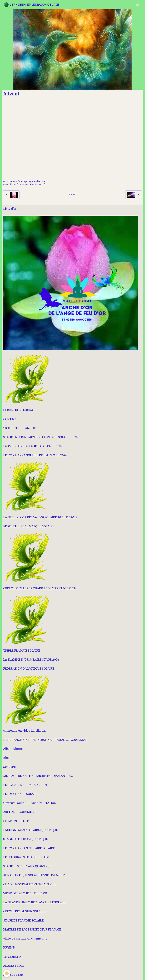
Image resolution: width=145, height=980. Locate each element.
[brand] (31, 5)
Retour (72, 195)
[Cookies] (7, 973)
